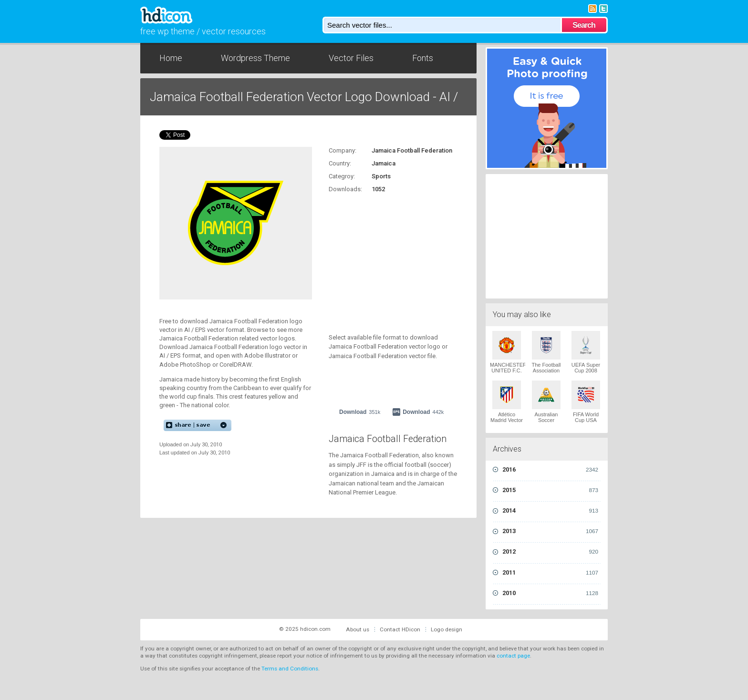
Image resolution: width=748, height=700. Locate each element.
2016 (550, 470)
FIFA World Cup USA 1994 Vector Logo (586, 423)
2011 (550, 573)
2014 (550, 511)
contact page (513, 656)
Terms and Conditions (290, 669)
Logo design (447, 629)
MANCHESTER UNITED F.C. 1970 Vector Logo (508, 373)
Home (171, 58)
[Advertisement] (388, 258)
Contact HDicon (400, 629)
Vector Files (351, 58)
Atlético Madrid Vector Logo (507, 420)
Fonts (423, 58)
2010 (550, 593)
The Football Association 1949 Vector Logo (546, 373)
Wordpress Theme (255, 58)
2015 (550, 490)
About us (358, 629)
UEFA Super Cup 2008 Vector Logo (586, 371)
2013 (550, 531)
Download (360, 412)
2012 (550, 552)
